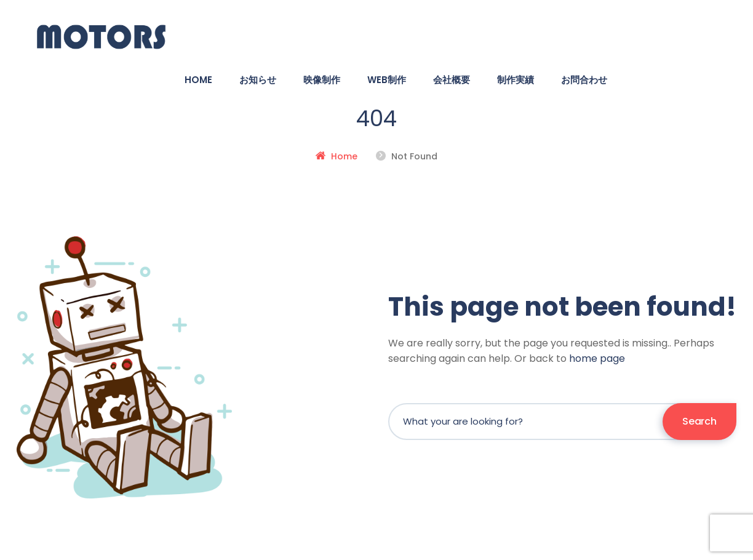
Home (344, 156)
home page (597, 358)
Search (699, 421)
